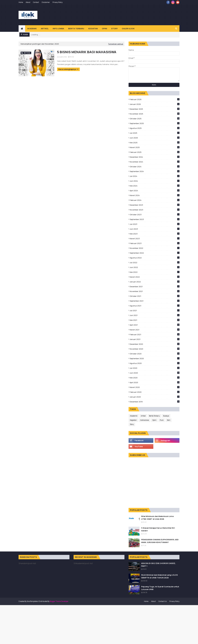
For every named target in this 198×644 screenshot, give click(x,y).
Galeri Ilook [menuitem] (128, 29)
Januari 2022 (155, 282)
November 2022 (155, 248)
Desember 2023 (155, 205)
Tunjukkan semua (116, 44)
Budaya (166, 416)
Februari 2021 (155, 334)
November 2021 (155, 291)
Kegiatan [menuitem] (93, 29)
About (28, 2)
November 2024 (155, 162)
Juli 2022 (155, 263)
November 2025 (155, 114)
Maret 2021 (155, 330)
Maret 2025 (155, 147)
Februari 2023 (155, 243)
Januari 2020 (155, 397)
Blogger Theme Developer (59, 601)
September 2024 (155, 171)
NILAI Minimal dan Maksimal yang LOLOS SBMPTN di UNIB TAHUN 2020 (159, 576)
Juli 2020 (155, 368)
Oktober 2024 (155, 167)
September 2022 (155, 253)
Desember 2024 (155, 157)
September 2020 (155, 358)
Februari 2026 (155, 99)
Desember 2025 (155, 109)
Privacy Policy (58, 2)
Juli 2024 (155, 176)
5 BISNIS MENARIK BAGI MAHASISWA (87, 52)
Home (21, 2)
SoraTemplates (32, 601)
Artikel (143, 416)
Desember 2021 (155, 286)
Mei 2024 (155, 186)
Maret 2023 (155, 239)
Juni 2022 (155, 267)
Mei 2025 (155, 143)
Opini (154, 420)
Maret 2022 (155, 277)
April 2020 (155, 382)
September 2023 (155, 219)
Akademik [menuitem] (32, 29)
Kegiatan (133, 420)
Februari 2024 (155, 200)
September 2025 (155, 123)
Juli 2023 (155, 224)
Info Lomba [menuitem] (58, 29)
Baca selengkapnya (67, 69)
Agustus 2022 (155, 258)
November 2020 (155, 349)
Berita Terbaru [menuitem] (76, 29)
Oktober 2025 (155, 119)
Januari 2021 (155, 339)
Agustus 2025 (155, 128)
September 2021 (155, 301)
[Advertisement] (129, 15)
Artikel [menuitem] (45, 29)
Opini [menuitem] (105, 29)
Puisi (162, 420)
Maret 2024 (155, 195)
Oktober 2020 (155, 354)
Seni (169, 420)
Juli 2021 (155, 310)
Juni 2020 (155, 373)
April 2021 (155, 325)
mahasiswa (145, 420)
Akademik (134, 416)
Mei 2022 (155, 272)
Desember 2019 (155, 402)
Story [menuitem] (114, 29)
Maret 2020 (155, 387)
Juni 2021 (155, 315)
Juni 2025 (155, 138)
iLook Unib (63, 57)
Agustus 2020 (155, 363)
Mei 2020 (155, 378)
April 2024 (155, 191)
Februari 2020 (155, 392)
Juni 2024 (155, 181)
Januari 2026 (155, 104)
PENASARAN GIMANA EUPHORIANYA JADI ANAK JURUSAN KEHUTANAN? (160, 541)
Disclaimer (46, 2)
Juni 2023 (155, 229)
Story (132, 424)
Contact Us (163, 601)
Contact (36, 2)
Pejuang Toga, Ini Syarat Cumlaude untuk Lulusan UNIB (160, 588)
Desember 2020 (155, 344)
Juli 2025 (155, 133)
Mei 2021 (155, 320)
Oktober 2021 (155, 296)
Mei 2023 (155, 234)
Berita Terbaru (154, 416)
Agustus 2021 (155, 306)
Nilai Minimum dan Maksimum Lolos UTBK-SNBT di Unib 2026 (158, 518)
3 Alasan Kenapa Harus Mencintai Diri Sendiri (158, 529)
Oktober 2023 (155, 215)
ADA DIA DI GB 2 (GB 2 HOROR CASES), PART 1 (158, 565)
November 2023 (155, 210)
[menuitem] (22, 29)
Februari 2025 (155, 152)
